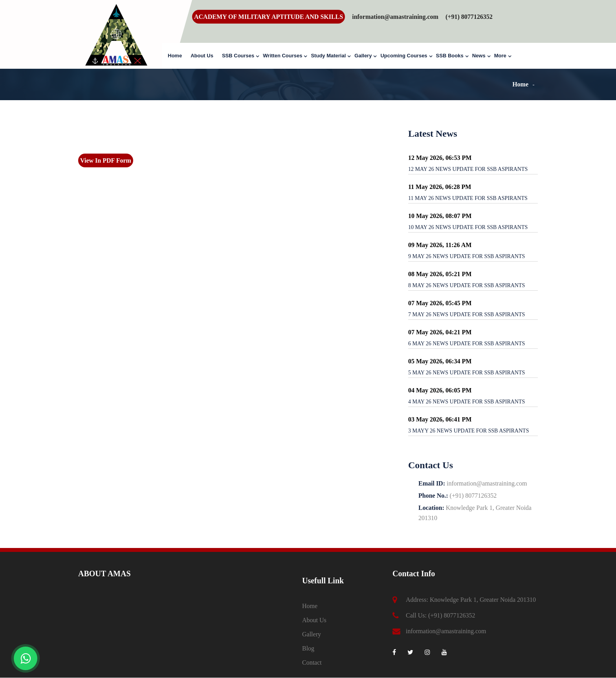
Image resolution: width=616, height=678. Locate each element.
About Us (202, 56)
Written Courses (282, 56)
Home (175, 56)
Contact (312, 662)
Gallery (363, 56)
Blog (308, 648)
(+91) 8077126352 (452, 615)
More (500, 56)
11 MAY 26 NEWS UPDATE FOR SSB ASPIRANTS (468, 198)
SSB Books (450, 56)
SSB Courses (238, 56)
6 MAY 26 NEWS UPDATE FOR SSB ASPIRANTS (467, 344)
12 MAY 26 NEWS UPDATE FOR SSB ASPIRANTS (468, 169)
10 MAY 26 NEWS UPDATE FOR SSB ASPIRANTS (468, 227)
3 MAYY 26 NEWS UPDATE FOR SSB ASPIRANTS (468, 431)
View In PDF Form (106, 160)
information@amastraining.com (395, 17)
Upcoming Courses (404, 56)
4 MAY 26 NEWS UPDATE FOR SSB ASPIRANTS (467, 402)
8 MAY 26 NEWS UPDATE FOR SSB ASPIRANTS (467, 285)
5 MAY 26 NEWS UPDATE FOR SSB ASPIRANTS (467, 373)
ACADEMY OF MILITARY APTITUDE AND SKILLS (269, 17)
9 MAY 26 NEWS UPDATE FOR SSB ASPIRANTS (467, 256)
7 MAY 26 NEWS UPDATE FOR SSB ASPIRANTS (467, 314)
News (479, 56)
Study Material (328, 56)
